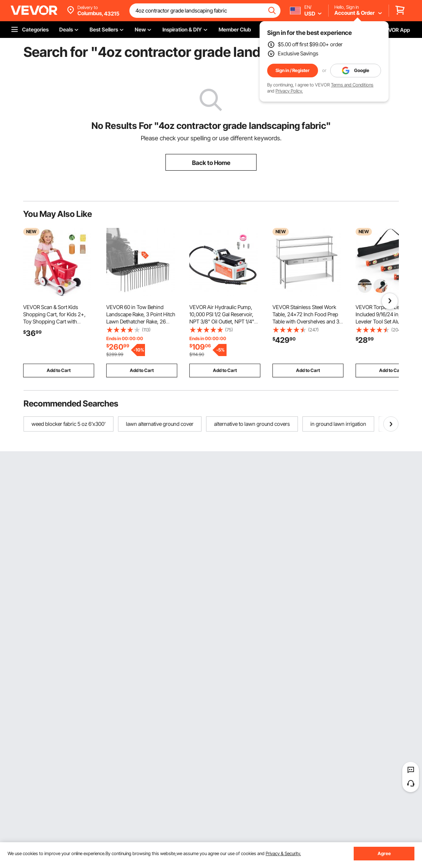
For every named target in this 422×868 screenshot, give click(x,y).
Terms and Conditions (352, 85)
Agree (384, 853)
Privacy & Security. (283, 853)
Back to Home (211, 163)
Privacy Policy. (289, 91)
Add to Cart (59, 370)
